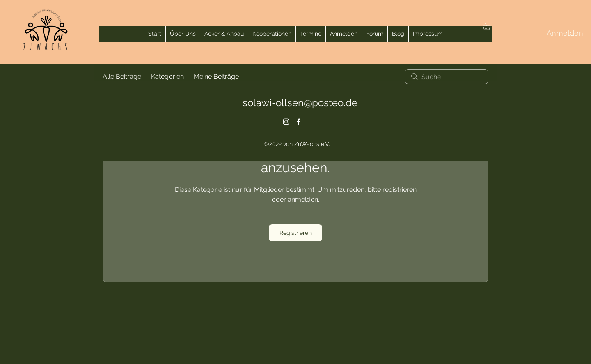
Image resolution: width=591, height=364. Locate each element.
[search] (447, 77)
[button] (490, 27)
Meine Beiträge (216, 76)
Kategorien (167, 76)
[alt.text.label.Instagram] (286, 122)
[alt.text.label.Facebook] (298, 122)
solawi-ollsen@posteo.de (300, 103)
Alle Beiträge (122, 76)
